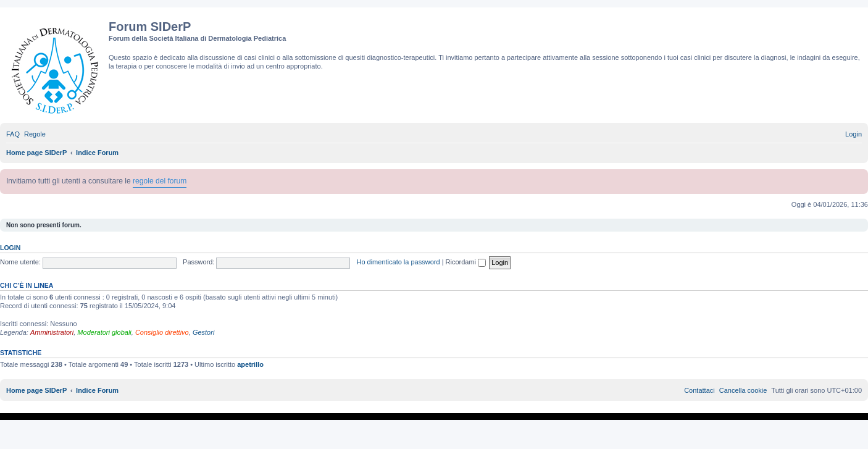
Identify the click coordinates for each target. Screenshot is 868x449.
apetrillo (250, 364)
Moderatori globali (104, 332)
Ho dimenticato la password (398, 262)
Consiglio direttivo (162, 332)
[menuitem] (13, 134)
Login (10, 248)
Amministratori (52, 332)
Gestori (203, 332)
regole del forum (160, 181)
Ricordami (466, 262)
